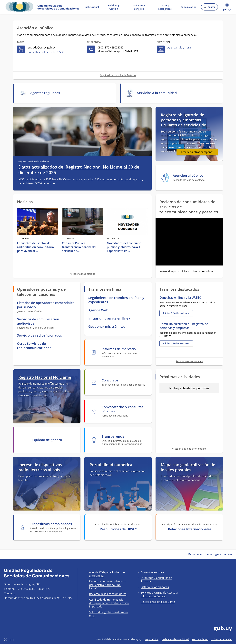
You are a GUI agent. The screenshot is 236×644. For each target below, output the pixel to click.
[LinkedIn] (12, 639)
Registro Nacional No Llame (45, 377)
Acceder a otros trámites (189, 361)
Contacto (10, 593)
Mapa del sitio (152, 639)
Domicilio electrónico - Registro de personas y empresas (184, 326)
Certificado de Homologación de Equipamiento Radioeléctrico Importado (109, 603)
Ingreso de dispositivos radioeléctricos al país (40, 467)
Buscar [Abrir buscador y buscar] (209, 8)
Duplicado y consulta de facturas (118, 75)
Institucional (92, 7)
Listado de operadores (155, 587)
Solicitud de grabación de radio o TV (108, 614)
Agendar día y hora (179, 47)
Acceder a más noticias (82, 274)
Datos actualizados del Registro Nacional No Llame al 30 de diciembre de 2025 (79, 170)
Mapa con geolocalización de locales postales (188, 467)
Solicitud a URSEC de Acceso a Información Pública (159, 594)
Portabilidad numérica (111, 465)
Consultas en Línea (152, 572)
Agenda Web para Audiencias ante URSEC (107, 574)
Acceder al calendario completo (189, 449)
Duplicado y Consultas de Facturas (156, 580)
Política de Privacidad (222, 639)
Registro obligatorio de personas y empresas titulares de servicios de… (185, 120)
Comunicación (189, 7)
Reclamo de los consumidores (108, 594)
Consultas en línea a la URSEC (46, 52)
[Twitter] (6, 639)
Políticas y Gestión (114, 7)
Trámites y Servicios (139, 7)
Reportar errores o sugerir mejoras (210, 554)
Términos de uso (200, 639)
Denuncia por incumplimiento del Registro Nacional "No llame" (108, 585)
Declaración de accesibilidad (175, 639)
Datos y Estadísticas (165, 7)
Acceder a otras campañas (197, 152)
